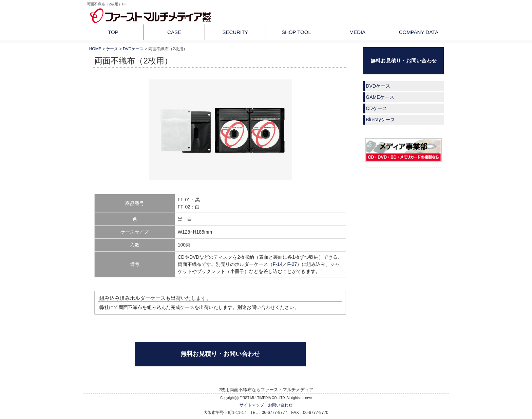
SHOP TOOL (296, 32)
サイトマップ (252, 405)
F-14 (278, 264)
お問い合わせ (280, 405)
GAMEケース (380, 97)
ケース (112, 49)
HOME (95, 49)
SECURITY (235, 32)
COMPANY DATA (419, 32)
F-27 (292, 264)
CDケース (376, 108)
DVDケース (133, 49)
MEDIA (358, 32)
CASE (174, 32)
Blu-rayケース (380, 120)
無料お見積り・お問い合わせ (220, 354)
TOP (113, 32)
